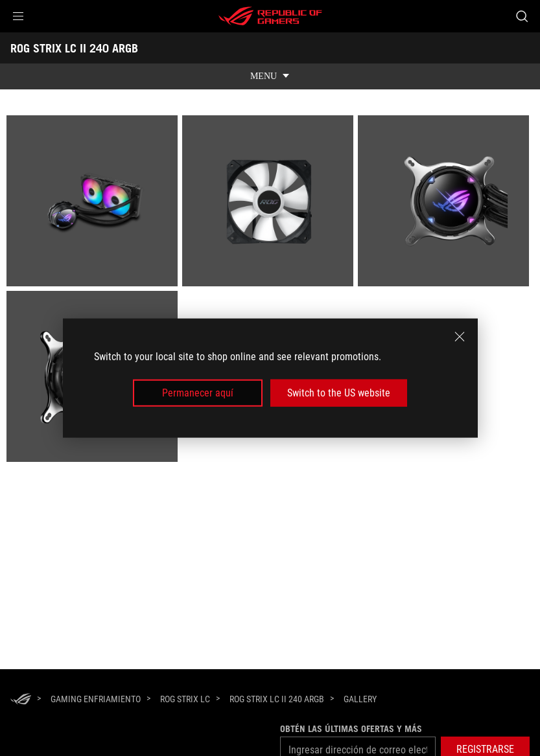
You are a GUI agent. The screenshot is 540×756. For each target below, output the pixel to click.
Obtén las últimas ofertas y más (351, 729)
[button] (18, 16)
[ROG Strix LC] (185, 699)
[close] (460, 336)
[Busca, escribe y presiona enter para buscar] (522, 16)
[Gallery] (360, 700)
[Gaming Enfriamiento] (96, 699)
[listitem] (94, 203)
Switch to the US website (339, 393)
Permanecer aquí (198, 393)
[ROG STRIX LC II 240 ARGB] (277, 699)
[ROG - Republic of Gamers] (270, 16)
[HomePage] (21, 700)
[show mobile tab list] (270, 76)
